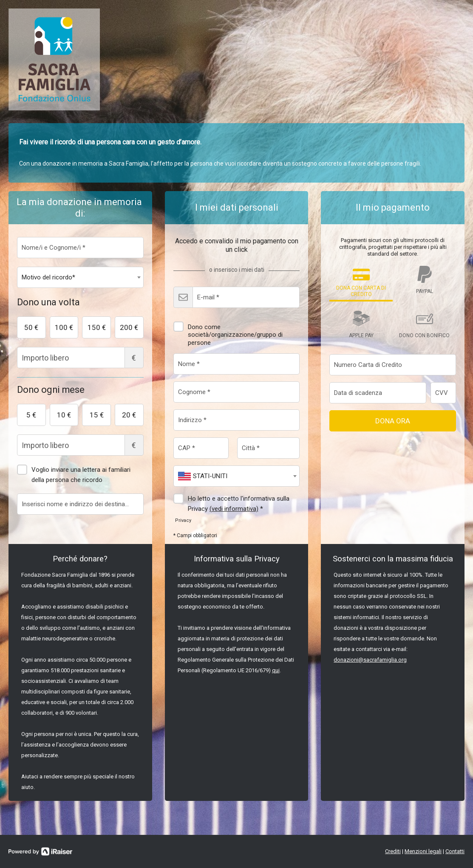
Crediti (393, 851)
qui (276, 670)
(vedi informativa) (234, 509)
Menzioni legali (423, 851)
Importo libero (80, 358)
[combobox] (80, 277)
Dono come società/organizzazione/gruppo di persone (228, 332)
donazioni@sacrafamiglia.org (370, 660)
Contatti (455, 851)
